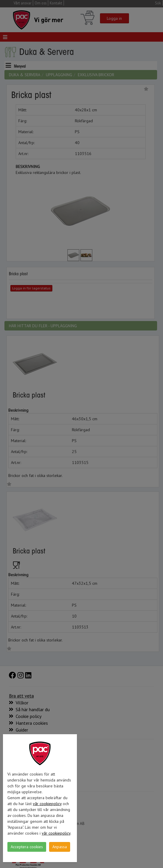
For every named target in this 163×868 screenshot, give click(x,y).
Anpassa (60, 847)
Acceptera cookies (27, 847)
